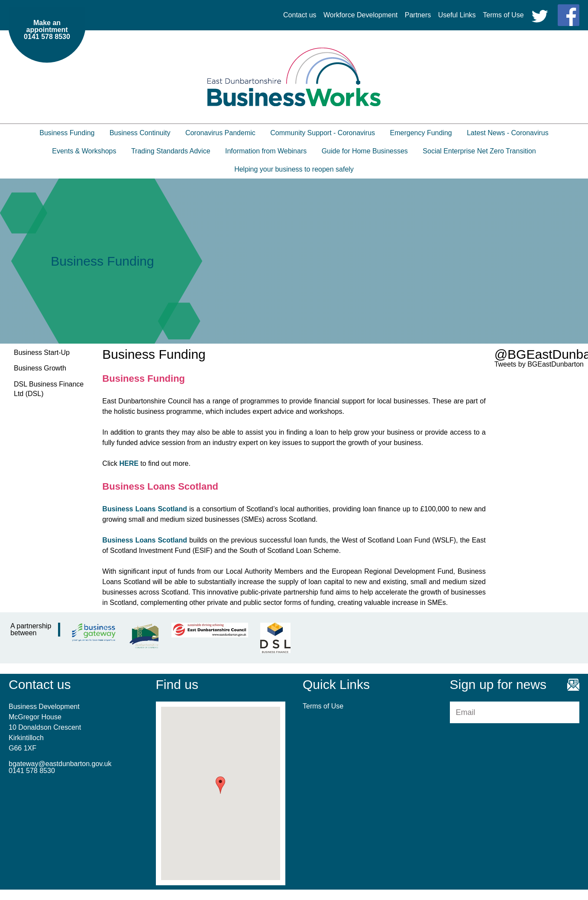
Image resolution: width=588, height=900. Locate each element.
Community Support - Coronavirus (323, 133)
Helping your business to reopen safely (294, 169)
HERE (129, 463)
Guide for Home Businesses (365, 151)
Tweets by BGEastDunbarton (539, 364)
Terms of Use (503, 15)
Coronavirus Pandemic (220, 133)
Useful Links (457, 15)
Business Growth (40, 368)
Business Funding (67, 133)
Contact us (300, 15)
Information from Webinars (266, 151)
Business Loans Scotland (145, 509)
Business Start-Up (42, 353)
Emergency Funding (421, 133)
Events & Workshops (84, 151)
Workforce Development (360, 15)
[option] (294, 261)
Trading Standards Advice (171, 151)
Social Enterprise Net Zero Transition (479, 151)
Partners (418, 15)
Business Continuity (140, 133)
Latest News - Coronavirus (508, 133)
